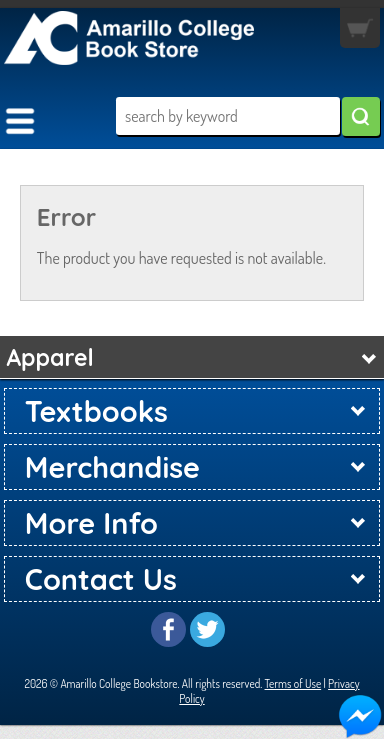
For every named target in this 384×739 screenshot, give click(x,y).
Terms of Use (293, 683)
